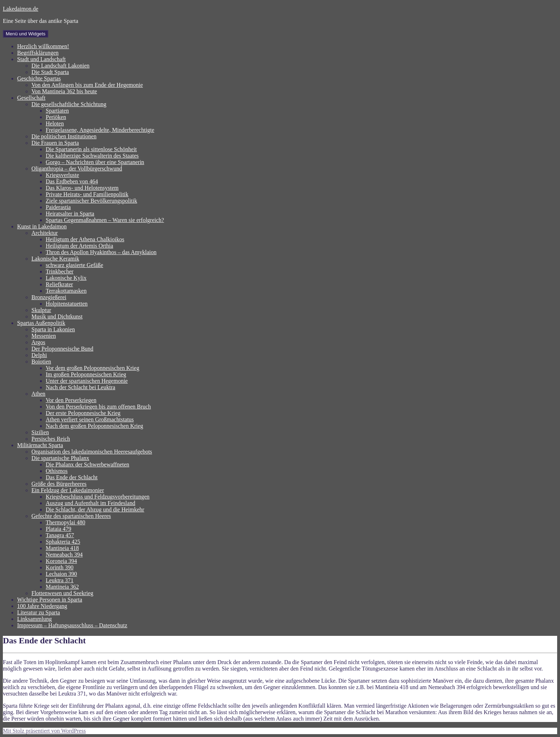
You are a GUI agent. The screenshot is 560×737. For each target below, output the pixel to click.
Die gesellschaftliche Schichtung (69, 104)
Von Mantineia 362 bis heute (64, 91)
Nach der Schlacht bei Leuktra (81, 387)
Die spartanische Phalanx (60, 458)
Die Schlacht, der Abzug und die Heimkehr (95, 510)
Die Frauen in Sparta (55, 143)
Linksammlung (34, 619)
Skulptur (41, 310)
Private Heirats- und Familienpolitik (87, 194)
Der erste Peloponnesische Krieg (83, 413)
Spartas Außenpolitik (41, 323)
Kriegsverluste (62, 175)
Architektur (45, 233)
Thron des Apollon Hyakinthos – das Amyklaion (101, 252)
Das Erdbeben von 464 (72, 181)
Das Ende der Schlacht (72, 477)
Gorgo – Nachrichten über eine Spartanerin (95, 162)
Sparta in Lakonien (53, 329)
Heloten (55, 123)
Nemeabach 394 (64, 555)
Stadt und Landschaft (41, 59)
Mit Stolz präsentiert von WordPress (44, 731)
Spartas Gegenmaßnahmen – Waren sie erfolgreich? (105, 220)
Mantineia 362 (62, 587)
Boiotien (41, 362)
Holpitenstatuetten (67, 304)
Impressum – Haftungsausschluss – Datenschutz (72, 625)
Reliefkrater (59, 284)
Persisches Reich (51, 439)
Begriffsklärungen (38, 53)
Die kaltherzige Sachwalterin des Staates (92, 156)
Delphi (39, 355)
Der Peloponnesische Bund (62, 349)
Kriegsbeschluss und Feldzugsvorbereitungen (98, 497)
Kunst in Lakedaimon (42, 226)
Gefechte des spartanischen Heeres (71, 516)
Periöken (56, 117)
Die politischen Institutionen (64, 136)
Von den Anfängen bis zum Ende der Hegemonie (87, 85)
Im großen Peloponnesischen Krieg (86, 374)
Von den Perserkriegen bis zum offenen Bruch (98, 407)
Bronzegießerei (49, 297)
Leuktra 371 (60, 580)
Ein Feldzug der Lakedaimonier (68, 490)
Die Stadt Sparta (50, 72)
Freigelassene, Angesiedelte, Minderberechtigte (100, 130)
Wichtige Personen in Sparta (50, 600)
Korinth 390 (60, 567)
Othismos (57, 471)
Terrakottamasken (66, 291)
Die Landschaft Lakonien (61, 66)
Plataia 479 (59, 529)
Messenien (44, 336)
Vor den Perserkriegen (71, 400)
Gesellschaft (31, 98)
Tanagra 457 (60, 535)
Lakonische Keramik (55, 259)
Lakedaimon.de (21, 9)
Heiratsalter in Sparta (70, 214)
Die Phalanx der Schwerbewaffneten (87, 464)
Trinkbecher (60, 271)
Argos (38, 342)
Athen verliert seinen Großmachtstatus (90, 419)
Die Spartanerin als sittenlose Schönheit (91, 149)
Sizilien (40, 432)
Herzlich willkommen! (43, 46)
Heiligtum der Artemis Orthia (79, 246)
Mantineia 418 (62, 548)
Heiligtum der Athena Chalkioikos (85, 239)
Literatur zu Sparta (39, 612)
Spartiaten (57, 111)
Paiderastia (58, 207)
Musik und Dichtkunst (57, 316)
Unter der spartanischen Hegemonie (87, 381)
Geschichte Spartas (39, 78)
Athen (38, 394)
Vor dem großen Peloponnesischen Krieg (92, 368)
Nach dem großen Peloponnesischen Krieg (94, 426)
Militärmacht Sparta (40, 445)
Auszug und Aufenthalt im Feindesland (91, 503)
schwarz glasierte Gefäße (74, 265)
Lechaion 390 (61, 574)
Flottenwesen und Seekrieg (62, 593)
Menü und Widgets (26, 34)
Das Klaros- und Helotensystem (82, 188)
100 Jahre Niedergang (42, 606)
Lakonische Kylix (66, 278)
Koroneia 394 (61, 561)
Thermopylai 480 (66, 522)
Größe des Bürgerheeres (59, 484)
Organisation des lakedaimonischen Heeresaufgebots (92, 452)
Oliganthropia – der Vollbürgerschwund (77, 169)
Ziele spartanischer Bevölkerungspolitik (91, 201)
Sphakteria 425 (63, 542)
